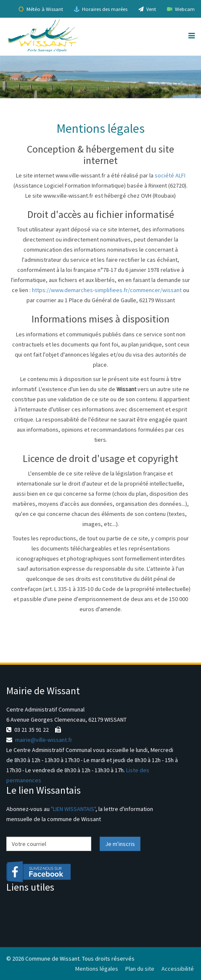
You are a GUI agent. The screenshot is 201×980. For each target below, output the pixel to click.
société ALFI (170, 175)
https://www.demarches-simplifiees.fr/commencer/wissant (107, 290)
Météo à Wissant (41, 9)
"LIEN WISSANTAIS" (73, 809)
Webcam (181, 9)
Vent (147, 9)
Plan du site (140, 969)
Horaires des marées (101, 9)
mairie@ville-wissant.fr (44, 740)
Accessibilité (178, 969)
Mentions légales (97, 969)
